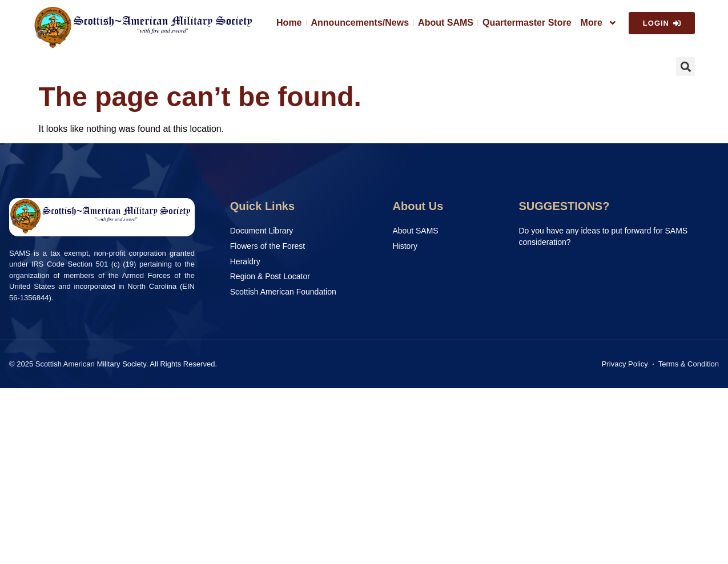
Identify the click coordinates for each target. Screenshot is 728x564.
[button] (685, 67)
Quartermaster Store (527, 23)
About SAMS (446, 23)
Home (289, 23)
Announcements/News (360, 23)
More (599, 23)
